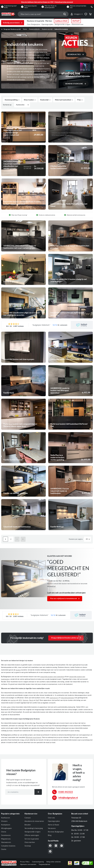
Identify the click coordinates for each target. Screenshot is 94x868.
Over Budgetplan (34, 24)
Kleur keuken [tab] (29, 100)
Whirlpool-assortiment (33, 737)
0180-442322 (66, 792)
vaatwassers (54, 698)
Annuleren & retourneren (34, 821)
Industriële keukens (61, 29)
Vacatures (52, 828)
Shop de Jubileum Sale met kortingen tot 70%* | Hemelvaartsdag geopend (47, 2)
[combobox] (43, 14)
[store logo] (8, 14)
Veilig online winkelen (54, 862)
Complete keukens (8, 846)
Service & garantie (32, 839)
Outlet (4, 849)
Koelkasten (6, 818)
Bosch (31, 700)
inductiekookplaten (68, 698)
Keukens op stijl (47, 29)
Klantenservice (78, 24)
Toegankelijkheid (44, 864)
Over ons (51, 818)
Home (25, 29)
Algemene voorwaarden (28, 864)
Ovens (4, 832)
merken (13, 700)
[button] (76, 14)
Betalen (28, 825)
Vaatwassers (6, 842)
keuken (18, 670)
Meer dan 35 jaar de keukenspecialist (50, 7)
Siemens (26, 700)
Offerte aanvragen (32, 835)
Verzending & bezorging (34, 828)
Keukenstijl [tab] (44, 100)
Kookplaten (6, 825)
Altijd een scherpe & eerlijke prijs (78, 7)
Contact (28, 818)
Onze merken (30, 842)
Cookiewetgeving (38, 862)
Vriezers (4, 821)
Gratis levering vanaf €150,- (10, 7)
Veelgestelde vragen (62, 24)
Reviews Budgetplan (56, 832)
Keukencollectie (34, 29)
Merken (49, 21)
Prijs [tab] (79, 100)
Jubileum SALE (61, 21)
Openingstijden (47, 24)
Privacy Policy (25, 862)
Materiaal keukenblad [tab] (63, 100)
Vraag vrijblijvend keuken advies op (65, 638)
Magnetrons (6, 839)
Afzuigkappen (6, 828)
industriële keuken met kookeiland (52, 677)
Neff (37, 700)
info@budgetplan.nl (68, 798)
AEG (20, 700)
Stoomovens (6, 835)
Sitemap (28, 846)
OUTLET (76, 21)
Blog (50, 835)
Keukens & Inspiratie (36, 21)
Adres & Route (54, 825)
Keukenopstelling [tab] (11, 100)
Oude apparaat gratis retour (30, 7)
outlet (9, 707)
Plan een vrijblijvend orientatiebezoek (64, 598)
